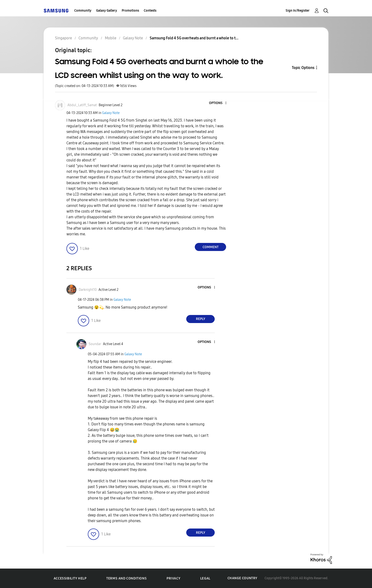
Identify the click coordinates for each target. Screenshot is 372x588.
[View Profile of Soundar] (95, 344)
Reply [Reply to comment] (201, 319)
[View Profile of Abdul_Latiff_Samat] (82, 105)
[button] (218, 103)
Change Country (242, 578)
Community (83, 11)
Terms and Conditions (126, 578)
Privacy (173, 578)
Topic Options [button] (303, 68)
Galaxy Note (111, 113)
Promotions (130, 11)
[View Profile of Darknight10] (88, 290)
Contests (150, 11)
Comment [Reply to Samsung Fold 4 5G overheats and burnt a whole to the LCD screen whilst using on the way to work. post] (211, 247)
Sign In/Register (298, 11)
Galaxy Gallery (107, 11)
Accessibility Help (70, 578)
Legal (205, 578)
